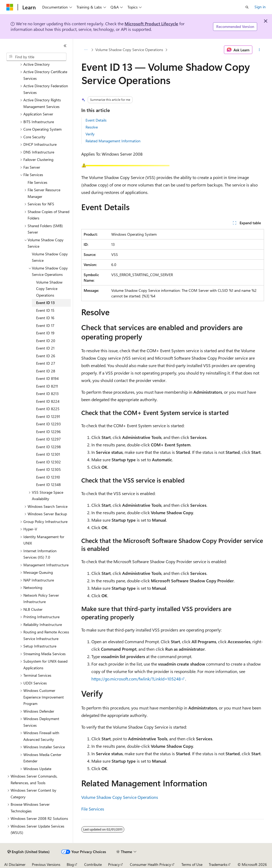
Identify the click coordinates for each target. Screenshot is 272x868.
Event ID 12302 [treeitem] (48, 462)
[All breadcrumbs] (86, 50)
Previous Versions (46, 864)
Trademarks (218, 864)
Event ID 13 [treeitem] (45, 303)
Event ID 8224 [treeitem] (48, 401)
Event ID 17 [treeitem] (45, 325)
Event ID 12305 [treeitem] (48, 469)
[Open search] (247, 7)
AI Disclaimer (15, 864)
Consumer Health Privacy (150, 864)
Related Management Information (113, 141)
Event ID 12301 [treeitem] (48, 454)
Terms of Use (192, 864)
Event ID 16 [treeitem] (45, 318)
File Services (93, 809)
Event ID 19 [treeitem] (45, 333)
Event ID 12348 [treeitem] (48, 485)
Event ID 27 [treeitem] (46, 363)
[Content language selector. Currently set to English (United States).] (29, 852)
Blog (70, 864)
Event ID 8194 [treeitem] (47, 378)
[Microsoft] (10, 7)
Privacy (114, 864)
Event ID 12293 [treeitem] (48, 424)
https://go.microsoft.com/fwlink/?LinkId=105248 (136, 679)
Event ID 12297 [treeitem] (48, 439)
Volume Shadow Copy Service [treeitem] (50, 257)
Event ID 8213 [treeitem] (47, 394)
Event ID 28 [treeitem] (46, 371)
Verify (90, 134)
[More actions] (259, 50)
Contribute (93, 864)
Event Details (96, 120)
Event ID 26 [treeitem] (46, 356)
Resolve (92, 127)
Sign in (260, 7)
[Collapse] (65, 46)
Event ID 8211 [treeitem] (47, 386)
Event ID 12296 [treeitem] (48, 432)
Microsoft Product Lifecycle (151, 24)
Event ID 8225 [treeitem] (48, 409)
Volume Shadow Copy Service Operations (129, 50)
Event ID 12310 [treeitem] (48, 477)
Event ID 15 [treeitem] (45, 310)
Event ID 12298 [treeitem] (48, 447)
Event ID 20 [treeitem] (46, 341)
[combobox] (36, 57)
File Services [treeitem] (37, 182)
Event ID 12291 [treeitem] (48, 416)
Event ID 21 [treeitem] (45, 348)
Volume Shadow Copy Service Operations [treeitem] (49, 289)
